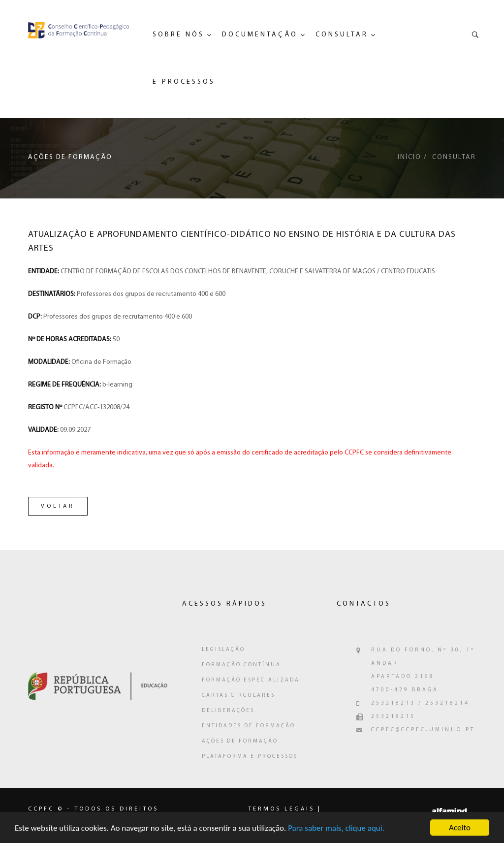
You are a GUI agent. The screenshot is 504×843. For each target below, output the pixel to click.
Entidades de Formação (249, 726)
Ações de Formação (240, 741)
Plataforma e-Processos (250, 757)
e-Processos (184, 82)
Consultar (342, 35)
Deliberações (228, 711)
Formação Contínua (241, 665)
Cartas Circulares (238, 696)
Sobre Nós (178, 35)
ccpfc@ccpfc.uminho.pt (423, 730)
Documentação (260, 35)
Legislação (223, 650)
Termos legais (281, 809)
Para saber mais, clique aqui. (336, 830)
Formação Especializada (251, 680)
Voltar (58, 506)
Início (409, 157)
